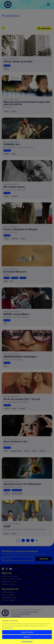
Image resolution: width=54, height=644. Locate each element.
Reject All (27, 637)
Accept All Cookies (27, 632)
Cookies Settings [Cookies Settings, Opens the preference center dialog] (27, 641)
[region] (27, 631)
